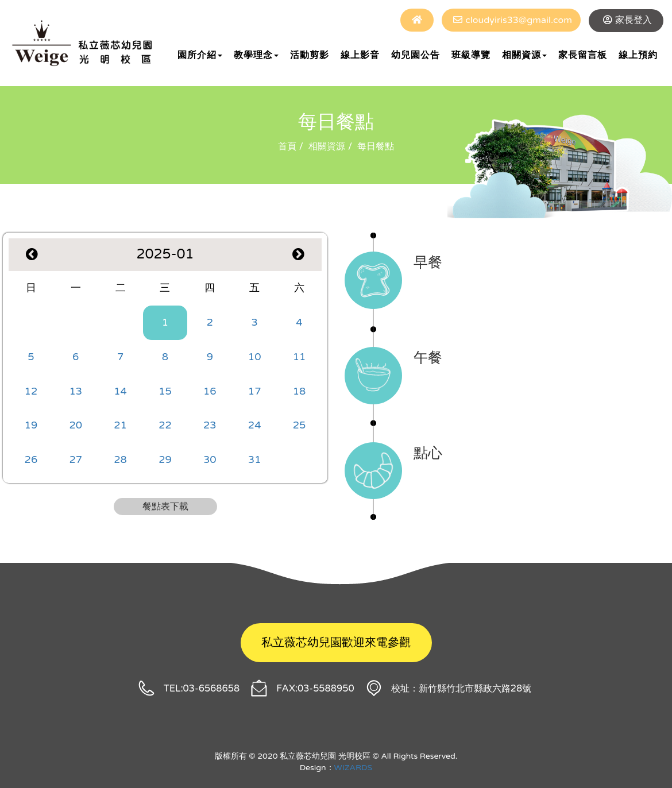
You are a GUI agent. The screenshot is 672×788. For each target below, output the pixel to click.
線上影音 (360, 55)
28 (120, 459)
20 (76, 425)
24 (255, 425)
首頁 (287, 146)
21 (120, 425)
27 (76, 459)
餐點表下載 (165, 507)
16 (210, 391)
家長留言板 (583, 55)
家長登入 (634, 20)
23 (210, 425)
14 (120, 391)
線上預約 (638, 55)
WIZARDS (354, 768)
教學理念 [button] (256, 55)
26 (31, 459)
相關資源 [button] (524, 55)
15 (165, 391)
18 (300, 391)
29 (165, 459)
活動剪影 (310, 55)
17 (255, 391)
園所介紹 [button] (200, 55)
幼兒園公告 (416, 55)
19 (31, 425)
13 (76, 391)
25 (300, 425)
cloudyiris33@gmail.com (519, 20)
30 (210, 459)
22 (165, 425)
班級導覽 (471, 55)
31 (255, 459)
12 (31, 391)
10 (255, 357)
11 (300, 357)
